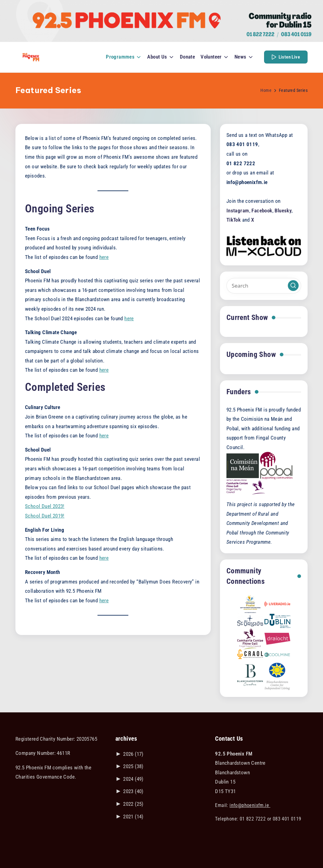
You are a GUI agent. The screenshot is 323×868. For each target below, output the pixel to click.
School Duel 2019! (45, 516)
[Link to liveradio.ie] (277, 604)
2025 (133, 766)
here (104, 257)
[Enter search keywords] (264, 286)
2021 (133, 817)
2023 (133, 791)
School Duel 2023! (45, 506)
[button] (286, 57)
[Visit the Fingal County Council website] (246, 487)
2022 (133, 804)
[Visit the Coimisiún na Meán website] (243, 465)
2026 (133, 754)
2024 (133, 779)
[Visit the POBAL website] (276, 465)
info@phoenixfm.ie (250, 805)
